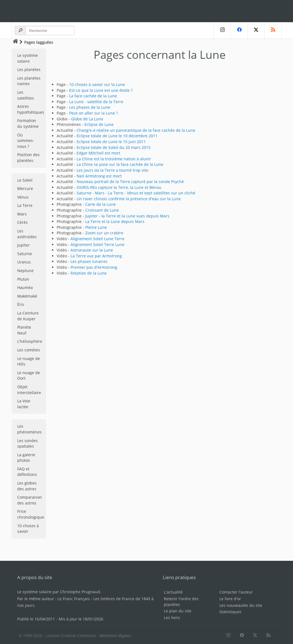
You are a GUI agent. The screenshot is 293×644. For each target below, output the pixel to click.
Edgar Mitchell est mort (98, 153)
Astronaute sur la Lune (92, 250)
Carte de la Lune (101, 204)
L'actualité (173, 592)
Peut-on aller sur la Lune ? (93, 113)
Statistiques (230, 612)
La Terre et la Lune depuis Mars (115, 221)
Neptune (25, 271)
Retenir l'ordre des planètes (181, 602)
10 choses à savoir (28, 529)
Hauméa (25, 287)
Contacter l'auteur (236, 592)
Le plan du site (178, 611)
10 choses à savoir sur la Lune (97, 84)
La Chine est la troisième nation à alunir (114, 159)
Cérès (22, 222)
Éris (21, 304)
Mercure (25, 188)
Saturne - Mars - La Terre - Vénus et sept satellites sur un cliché (136, 193)
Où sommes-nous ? (26, 141)
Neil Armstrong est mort (99, 176)
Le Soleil (25, 180)
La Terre (25, 205)
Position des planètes (28, 158)
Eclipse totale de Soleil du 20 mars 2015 (114, 147)
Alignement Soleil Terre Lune (97, 244)
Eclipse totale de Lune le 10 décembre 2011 (117, 136)
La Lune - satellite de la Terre (96, 102)
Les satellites (26, 95)
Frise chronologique (31, 514)
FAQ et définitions (27, 472)
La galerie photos (26, 458)
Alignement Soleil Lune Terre (97, 239)
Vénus (23, 197)
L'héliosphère (30, 341)
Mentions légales (115, 636)
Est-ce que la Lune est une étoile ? (101, 90)
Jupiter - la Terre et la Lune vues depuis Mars (127, 216)
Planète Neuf (24, 330)
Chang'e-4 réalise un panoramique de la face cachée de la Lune (136, 130)
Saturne (25, 254)
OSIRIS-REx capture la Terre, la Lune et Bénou (119, 187)
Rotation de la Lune (89, 273)
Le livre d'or (230, 599)
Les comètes (29, 350)
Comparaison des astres (30, 500)
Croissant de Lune (102, 210)
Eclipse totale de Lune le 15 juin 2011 (111, 142)
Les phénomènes (29, 429)
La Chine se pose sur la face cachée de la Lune (120, 164)
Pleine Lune (96, 227)
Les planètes (29, 69)
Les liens (172, 618)
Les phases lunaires (89, 261)
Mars (22, 214)
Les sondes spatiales (27, 443)
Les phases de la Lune (90, 107)
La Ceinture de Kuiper (28, 316)
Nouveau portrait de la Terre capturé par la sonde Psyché (130, 182)
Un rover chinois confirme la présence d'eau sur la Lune (129, 199)
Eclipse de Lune (99, 124)
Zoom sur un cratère (104, 233)
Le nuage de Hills (29, 361)
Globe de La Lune (87, 119)
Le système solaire (27, 58)
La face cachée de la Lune (93, 96)
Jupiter (23, 245)
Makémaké (27, 296)
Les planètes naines (29, 81)
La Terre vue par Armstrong (96, 256)
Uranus (24, 262)
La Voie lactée (24, 404)
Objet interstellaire (29, 390)
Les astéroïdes (27, 234)
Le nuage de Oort (29, 376)
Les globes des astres (27, 486)
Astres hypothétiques (31, 109)
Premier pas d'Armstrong (94, 267)
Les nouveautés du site (241, 605)
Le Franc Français (74, 599)
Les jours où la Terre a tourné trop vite (112, 170)
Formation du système (28, 123)
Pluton (23, 279)
